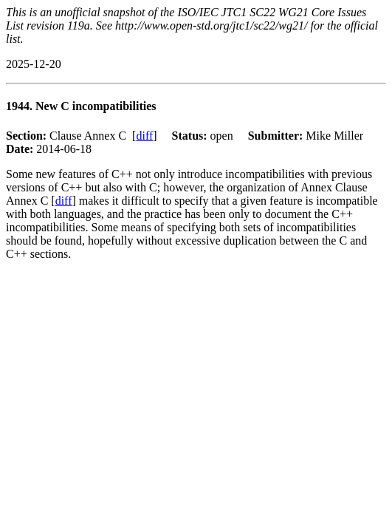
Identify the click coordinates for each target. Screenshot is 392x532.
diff (144, 136)
